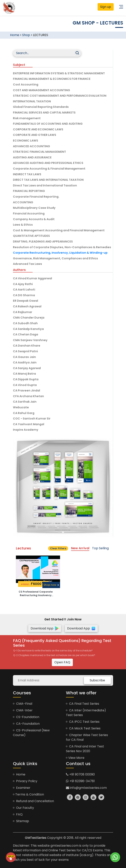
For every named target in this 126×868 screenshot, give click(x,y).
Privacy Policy (25, 781)
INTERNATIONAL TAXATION (32, 101)
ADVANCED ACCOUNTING (31, 146)
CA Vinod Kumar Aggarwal (32, 278)
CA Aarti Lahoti (24, 290)
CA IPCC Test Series (83, 722)
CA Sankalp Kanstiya (28, 329)
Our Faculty (23, 808)
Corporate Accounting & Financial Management (49, 169)
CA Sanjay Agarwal (27, 368)
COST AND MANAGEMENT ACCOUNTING (42, 90)
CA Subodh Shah (25, 323)
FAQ (18, 814)
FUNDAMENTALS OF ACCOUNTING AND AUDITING (48, 124)
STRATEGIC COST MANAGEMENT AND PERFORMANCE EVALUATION (60, 96)
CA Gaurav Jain (24, 357)
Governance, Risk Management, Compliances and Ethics (55, 258)
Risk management (27, 118)
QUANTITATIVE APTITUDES (31, 236)
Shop (26, 35)
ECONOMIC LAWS (26, 141)
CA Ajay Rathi (23, 284)
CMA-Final (23, 704)
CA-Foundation (26, 724)
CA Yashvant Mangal (29, 424)
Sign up (106, 7)
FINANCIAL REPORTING (29, 191)
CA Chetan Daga (26, 334)
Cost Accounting (26, 84)
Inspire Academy (26, 430)
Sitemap (21, 821)
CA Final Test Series (83, 704)
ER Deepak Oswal (26, 301)
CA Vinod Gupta (25, 385)
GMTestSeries (36, 838)
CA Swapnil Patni (25, 351)
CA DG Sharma (24, 295)
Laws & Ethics (23, 225)
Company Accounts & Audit (34, 219)
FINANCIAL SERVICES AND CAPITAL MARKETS (44, 113)
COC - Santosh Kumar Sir (32, 419)
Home (15, 35)
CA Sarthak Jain (25, 402)
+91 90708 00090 (80, 774)
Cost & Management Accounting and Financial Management (59, 230)
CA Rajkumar (23, 312)
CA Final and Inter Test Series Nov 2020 (85, 749)
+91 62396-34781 (80, 781)
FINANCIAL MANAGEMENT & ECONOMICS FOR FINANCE (52, 79)
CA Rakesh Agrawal (27, 306)
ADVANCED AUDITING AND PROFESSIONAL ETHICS (48, 163)
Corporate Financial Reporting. (36, 197)
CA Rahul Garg (24, 413)
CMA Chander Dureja (29, 318)
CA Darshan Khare (27, 346)
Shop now (51, 585)
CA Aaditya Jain (25, 362)
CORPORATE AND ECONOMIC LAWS (38, 129)
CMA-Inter (23, 710)
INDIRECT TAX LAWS (27, 174)
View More (75, 758)
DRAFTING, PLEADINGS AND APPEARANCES (43, 242)
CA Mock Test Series (83, 728)
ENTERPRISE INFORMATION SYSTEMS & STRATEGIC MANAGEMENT (59, 73)
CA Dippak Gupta (26, 379)
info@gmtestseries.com (86, 788)
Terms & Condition (28, 794)
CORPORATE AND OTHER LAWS (35, 135)
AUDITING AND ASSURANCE (32, 157)
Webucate (21, 407)
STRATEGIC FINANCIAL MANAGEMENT (39, 152)
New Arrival (80, 548)
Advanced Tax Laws (27, 264)
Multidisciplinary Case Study (34, 208)
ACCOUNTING (23, 202)
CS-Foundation (26, 717)
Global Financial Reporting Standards (41, 107)
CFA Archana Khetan (28, 396)
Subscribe (97, 680)
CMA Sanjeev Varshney (30, 340)
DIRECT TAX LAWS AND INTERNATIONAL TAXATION (48, 180)
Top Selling (100, 548)
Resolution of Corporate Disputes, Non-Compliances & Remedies (62, 247)
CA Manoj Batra (24, 374)
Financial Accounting (29, 213)
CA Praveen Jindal (26, 390)
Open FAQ (62, 662)
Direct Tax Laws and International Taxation (45, 185)
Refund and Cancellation (33, 801)
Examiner (22, 788)
